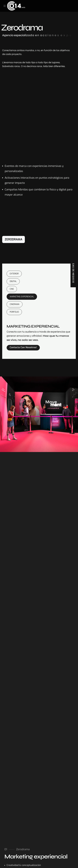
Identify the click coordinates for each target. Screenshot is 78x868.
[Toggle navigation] (5, 6)
